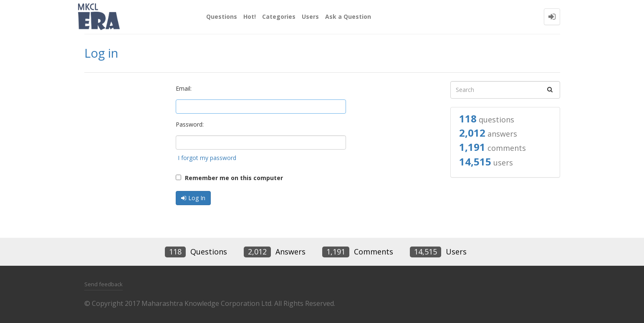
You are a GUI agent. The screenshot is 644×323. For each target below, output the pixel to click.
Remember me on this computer (229, 178)
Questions (222, 17)
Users (310, 17)
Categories (279, 17)
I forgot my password (207, 158)
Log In (197, 198)
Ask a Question (348, 17)
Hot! (250, 17)
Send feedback (104, 284)
